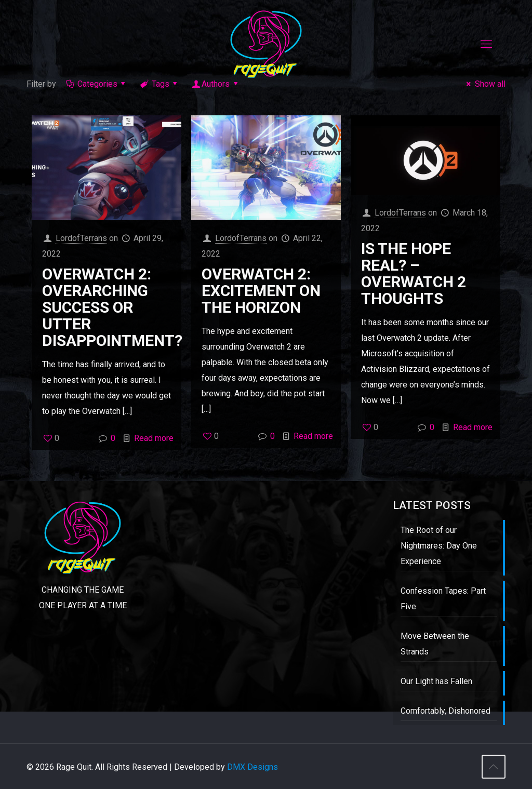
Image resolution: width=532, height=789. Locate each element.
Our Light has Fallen (436, 681)
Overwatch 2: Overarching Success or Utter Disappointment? (112, 307)
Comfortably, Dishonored (445, 711)
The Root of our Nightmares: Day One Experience (439, 546)
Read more (154, 438)
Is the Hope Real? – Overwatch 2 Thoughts (414, 273)
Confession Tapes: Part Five (443, 599)
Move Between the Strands (435, 644)
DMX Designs (252, 767)
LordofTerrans (81, 238)
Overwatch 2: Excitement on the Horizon (261, 291)
